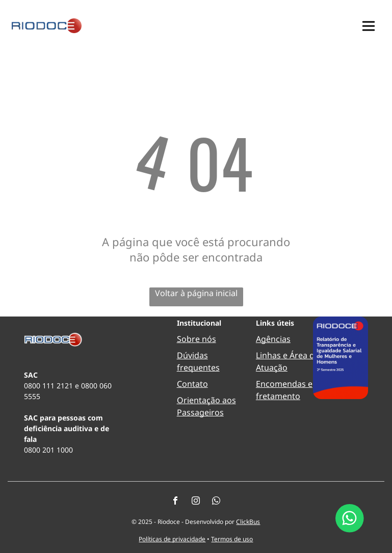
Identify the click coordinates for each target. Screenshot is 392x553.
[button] (369, 26)
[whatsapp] (216, 502)
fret (263, 396)
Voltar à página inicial (196, 293)
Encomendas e (284, 384)
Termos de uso (232, 539)
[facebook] (175, 502)
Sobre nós (197, 339)
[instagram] (196, 502)
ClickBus (248, 522)
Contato (192, 384)
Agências (273, 339)
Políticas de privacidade (172, 539)
